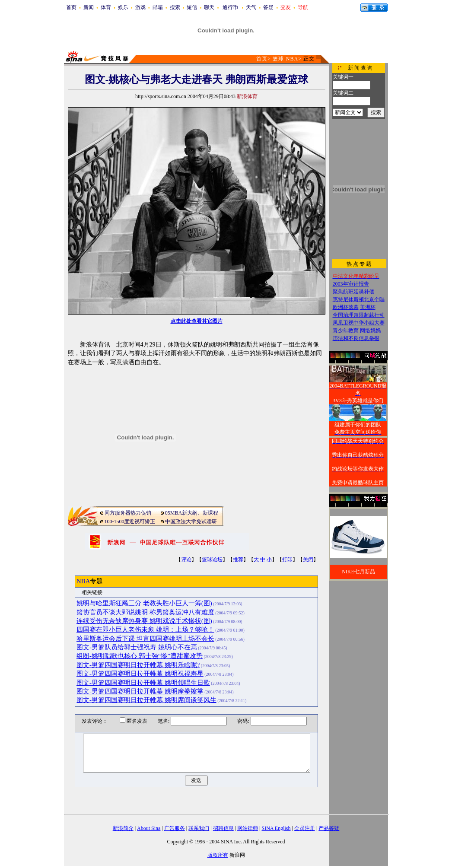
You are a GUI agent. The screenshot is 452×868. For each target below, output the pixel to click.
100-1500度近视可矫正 (130, 521)
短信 (192, 7)
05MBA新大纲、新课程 (192, 513)
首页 (71, 7)
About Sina (149, 828)
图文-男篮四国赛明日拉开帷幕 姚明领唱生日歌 (143, 683)
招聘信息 (223, 828)
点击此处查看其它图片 (197, 321)
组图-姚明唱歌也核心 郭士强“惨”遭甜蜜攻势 (140, 656)
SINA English (276, 828)
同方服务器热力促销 (128, 513)
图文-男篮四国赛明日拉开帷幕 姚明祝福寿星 (140, 674)
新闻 (89, 7)
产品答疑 (329, 828)
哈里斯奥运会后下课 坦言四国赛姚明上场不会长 (145, 639)
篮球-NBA (285, 59)
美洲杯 (368, 307)
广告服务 (175, 828)
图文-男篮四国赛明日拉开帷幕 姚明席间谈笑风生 (146, 700)
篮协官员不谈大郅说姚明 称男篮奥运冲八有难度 (145, 612)
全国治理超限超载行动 (359, 315)
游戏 (140, 7)
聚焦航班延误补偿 (353, 292)
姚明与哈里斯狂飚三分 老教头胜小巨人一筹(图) (144, 603)
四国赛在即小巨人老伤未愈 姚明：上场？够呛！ (145, 630)
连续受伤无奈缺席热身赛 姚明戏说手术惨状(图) (144, 621)
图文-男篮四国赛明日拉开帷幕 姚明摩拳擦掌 (140, 691)
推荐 (238, 560)
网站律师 (248, 828)
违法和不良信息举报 (356, 338)
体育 (106, 7)
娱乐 (123, 7)
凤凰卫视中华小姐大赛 (359, 323)
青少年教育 (346, 331)
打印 (287, 560)
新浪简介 (123, 828)
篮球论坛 (212, 560)
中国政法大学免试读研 (191, 521)
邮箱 (158, 7)
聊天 (209, 7)
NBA (83, 581)
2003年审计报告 (351, 284)
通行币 (230, 7)
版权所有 (218, 855)
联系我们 (199, 828)
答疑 (268, 7)
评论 (186, 560)
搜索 (175, 7)
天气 (251, 7)
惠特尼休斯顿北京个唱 (359, 299)
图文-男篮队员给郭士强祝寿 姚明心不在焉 (137, 647)
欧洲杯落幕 (346, 307)
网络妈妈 (370, 331)
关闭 (308, 560)
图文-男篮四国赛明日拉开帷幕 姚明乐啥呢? (138, 665)
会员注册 (305, 828)
